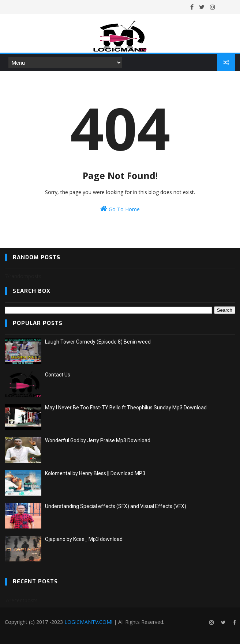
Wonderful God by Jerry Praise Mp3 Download (98, 440)
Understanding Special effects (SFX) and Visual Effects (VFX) (116, 506)
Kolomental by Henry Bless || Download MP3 (95, 473)
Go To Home (120, 209)
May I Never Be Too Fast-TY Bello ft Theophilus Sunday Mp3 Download (126, 408)
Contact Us (58, 375)
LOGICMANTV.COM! (88, 622)
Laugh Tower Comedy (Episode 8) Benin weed (98, 342)
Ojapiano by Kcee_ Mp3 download (84, 539)
